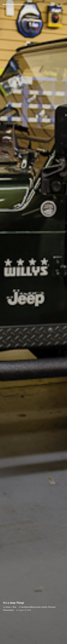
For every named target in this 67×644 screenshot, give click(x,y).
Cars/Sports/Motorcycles (31, 607)
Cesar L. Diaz (11, 607)
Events (44, 607)
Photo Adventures (14, 4)
